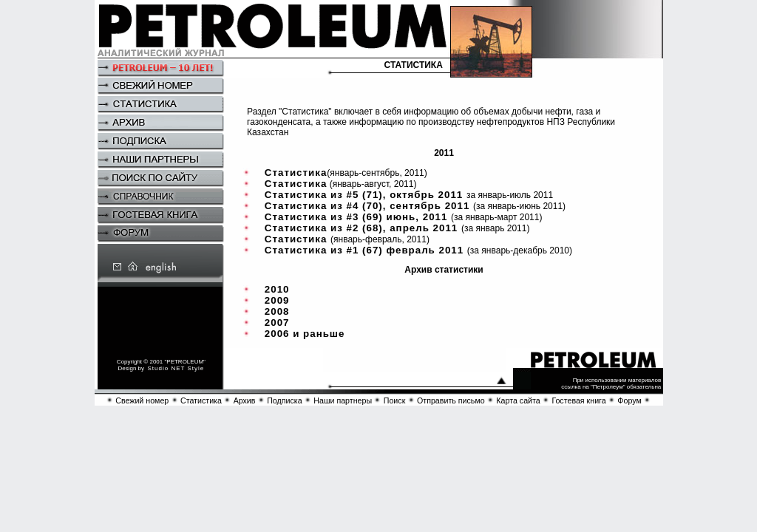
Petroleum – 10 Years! (160, 69)
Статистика (296, 173)
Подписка (284, 400)
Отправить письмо (451, 400)
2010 (277, 289)
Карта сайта (518, 400)
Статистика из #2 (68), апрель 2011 (363, 228)
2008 (277, 311)
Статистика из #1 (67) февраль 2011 (366, 250)
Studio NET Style (176, 368)
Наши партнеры (343, 400)
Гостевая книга (578, 400)
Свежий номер (142, 400)
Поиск (395, 400)
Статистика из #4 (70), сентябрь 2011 (369, 206)
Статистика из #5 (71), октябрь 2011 (366, 195)
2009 (277, 300)
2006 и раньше (305, 334)
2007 (277, 323)
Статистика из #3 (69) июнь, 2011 (358, 217)
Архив (245, 400)
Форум (629, 400)
